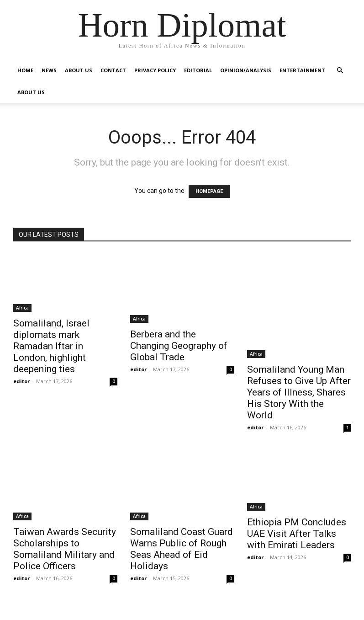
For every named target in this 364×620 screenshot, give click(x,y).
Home (25, 70)
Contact (113, 70)
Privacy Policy (155, 70)
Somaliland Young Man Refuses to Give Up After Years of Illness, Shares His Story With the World (299, 392)
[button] (340, 71)
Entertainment (302, 70)
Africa (22, 308)
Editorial (198, 70)
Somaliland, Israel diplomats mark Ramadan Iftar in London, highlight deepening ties (51, 346)
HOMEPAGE (209, 191)
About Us (79, 70)
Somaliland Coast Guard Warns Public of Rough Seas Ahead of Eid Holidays (182, 549)
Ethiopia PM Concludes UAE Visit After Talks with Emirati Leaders (297, 534)
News (49, 70)
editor (21, 381)
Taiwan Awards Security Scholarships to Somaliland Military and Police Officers (65, 549)
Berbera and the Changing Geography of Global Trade (179, 346)
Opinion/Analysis (246, 70)
